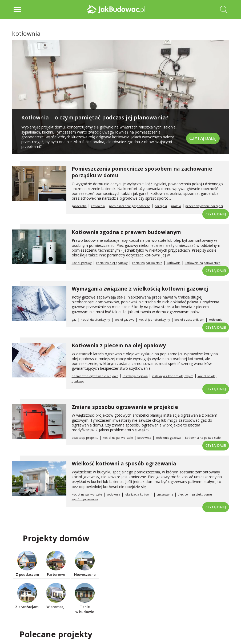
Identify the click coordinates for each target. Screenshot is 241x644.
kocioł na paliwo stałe (147, 263)
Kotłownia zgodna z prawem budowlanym (126, 232)
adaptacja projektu (85, 438)
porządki (161, 206)
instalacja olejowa (135, 376)
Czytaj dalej (203, 138)
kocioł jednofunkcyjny (154, 319)
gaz (74, 319)
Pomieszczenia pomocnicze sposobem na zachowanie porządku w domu (142, 172)
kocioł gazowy (82, 263)
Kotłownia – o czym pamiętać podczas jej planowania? (95, 117)
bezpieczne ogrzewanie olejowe (95, 376)
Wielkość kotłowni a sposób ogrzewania (124, 464)
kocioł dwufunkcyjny (95, 319)
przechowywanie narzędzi (204, 206)
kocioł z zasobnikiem (189, 319)
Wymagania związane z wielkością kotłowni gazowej (140, 289)
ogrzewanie (165, 494)
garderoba (79, 206)
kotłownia (98, 206)
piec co (183, 494)
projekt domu (202, 494)
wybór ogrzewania (85, 499)
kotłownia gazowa (168, 438)
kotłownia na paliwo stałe (203, 263)
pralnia (176, 206)
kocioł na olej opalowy (112, 263)
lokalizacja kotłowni (138, 494)
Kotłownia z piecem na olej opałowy (119, 345)
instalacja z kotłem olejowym (173, 376)
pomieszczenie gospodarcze (130, 206)
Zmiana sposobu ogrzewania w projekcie (125, 407)
